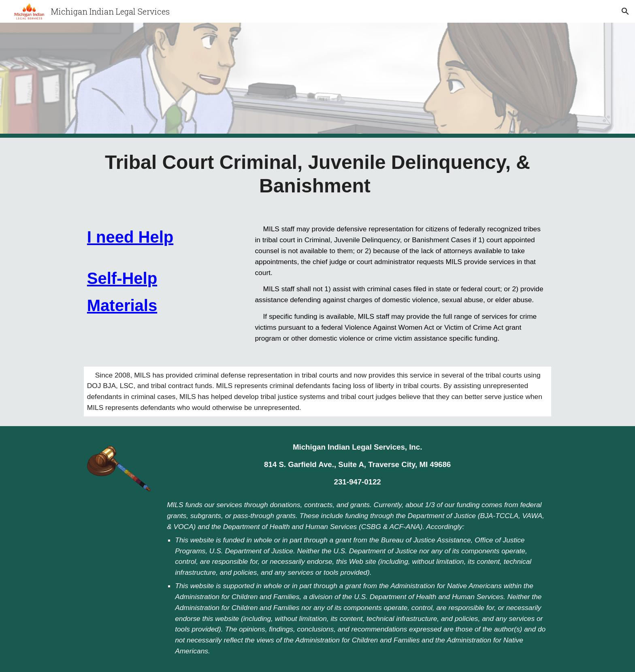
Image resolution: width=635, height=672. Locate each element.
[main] (317, 174)
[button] (625, 11)
